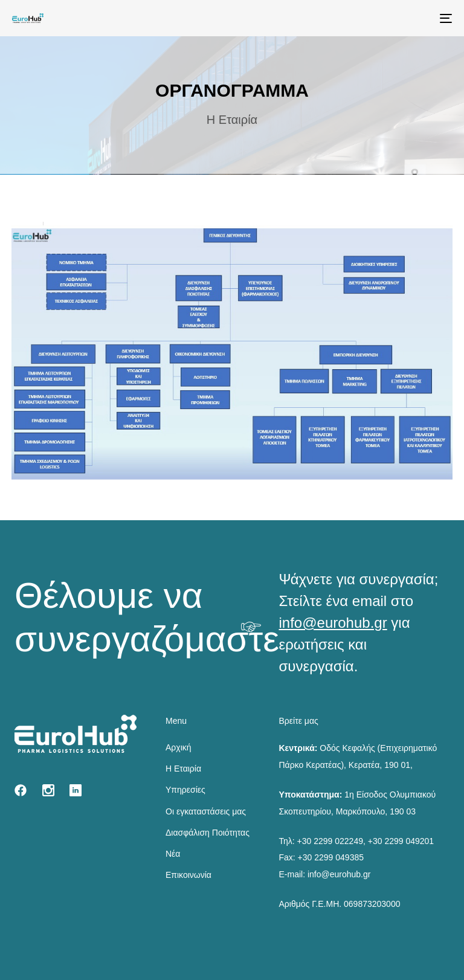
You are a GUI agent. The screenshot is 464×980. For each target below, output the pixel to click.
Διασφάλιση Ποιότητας (208, 833)
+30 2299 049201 (401, 841)
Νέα (173, 854)
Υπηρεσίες (185, 790)
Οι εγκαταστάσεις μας (206, 811)
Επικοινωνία (188, 875)
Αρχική (179, 747)
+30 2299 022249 (330, 841)
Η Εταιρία (183, 769)
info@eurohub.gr (333, 623)
